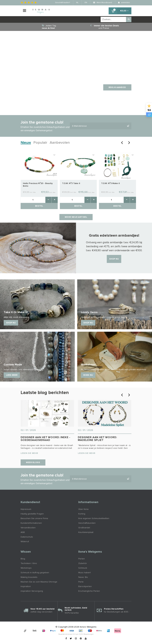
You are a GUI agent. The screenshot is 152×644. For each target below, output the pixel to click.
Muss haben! (85, 573)
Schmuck (83, 568)
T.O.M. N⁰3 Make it (111, 183)
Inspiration (26, 586)
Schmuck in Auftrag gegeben (35, 573)
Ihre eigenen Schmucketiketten (94, 518)
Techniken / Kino (29, 563)
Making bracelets (29, 577)
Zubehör (83, 563)
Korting (82, 514)
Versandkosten (28, 528)
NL (77, 3)
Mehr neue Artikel (76, 217)
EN (86, 3)
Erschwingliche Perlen (89, 591)
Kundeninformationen (31, 523)
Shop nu (114, 259)
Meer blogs (33, 463)
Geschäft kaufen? (63, 3)
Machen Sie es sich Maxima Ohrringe (39, 582)
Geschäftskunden (87, 523)
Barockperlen (85, 586)
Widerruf (25, 542)
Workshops (26, 568)
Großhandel (84, 528)
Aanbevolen (60, 143)
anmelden (124, 3)
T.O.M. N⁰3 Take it (71, 183)
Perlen (82, 559)
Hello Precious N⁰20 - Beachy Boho (38, 185)
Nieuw (26, 143)
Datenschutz (27, 537)
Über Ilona (83, 509)
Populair (40, 143)
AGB (23, 532)
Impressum (26, 509)
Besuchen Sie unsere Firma (34, 518)
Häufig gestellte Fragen (32, 514)
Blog (23, 559)
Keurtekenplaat (86, 532)
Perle (81, 582)
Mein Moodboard (103, 3)
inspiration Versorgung (32, 591)
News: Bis (83, 577)
